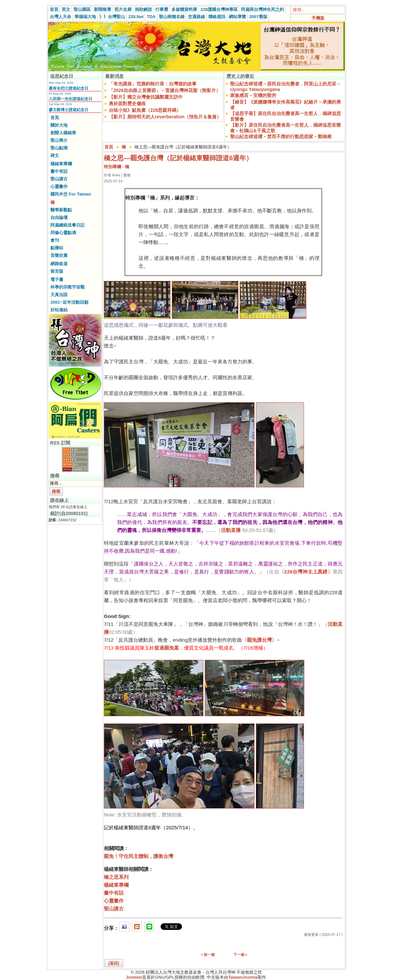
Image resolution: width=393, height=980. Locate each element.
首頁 (54, 9)
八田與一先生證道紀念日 (71, 99)
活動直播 (231, 530)
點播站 (57, 248)
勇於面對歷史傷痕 (127, 104)
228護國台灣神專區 (219, 9)
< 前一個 (208, 955)
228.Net (136, 17)
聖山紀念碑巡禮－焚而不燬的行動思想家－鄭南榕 (281, 137)
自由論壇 (59, 217)
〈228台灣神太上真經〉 (306, 572)
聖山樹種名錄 (172, 17)
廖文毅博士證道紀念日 (69, 110)
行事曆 (162, 9)
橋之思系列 (116, 877)
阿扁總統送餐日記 (68, 225)
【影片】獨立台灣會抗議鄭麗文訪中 (146, 97)
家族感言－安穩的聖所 (253, 95)
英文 (66, 9)
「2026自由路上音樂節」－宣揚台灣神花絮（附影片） (165, 90)
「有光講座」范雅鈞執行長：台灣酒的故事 (153, 84)
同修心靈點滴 (63, 233)
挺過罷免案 (167, 648)
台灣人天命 (60, 17)
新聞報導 (103, 9)
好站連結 (59, 310)
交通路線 (196, 17)
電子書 (57, 279)
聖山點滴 (59, 148)
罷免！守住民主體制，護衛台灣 (138, 856)
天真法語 (59, 295)
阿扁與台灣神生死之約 (262, 9)
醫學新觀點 (61, 210)
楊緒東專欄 (61, 164)
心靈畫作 (59, 186)
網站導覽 (237, 17)
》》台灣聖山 (112, 17)
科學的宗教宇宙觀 (68, 287)
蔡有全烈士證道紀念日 (69, 88)
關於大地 (59, 125)
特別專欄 (112, 167)
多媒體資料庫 (184, 9)
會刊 (55, 240)
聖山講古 (59, 179)
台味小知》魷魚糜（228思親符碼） (145, 110)
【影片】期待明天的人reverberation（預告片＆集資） (165, 117)
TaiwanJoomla (243, 977)
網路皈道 (59, 264)
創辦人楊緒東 (63, 133)
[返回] (114, 963)
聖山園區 (82, 9)
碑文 (55, 155)
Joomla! (134, 977)
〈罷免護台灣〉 (259, 640)
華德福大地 (85, 17)
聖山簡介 (59, 140)
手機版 (318, 18)
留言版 (57, 271)
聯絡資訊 (217, 17)
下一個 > (240, 955)
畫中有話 (59, 171)
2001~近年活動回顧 (69, 302)
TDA (151, 17)
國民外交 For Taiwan (71, 194)
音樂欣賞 (59, 255)
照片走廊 (123, 9)
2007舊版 (258, 17)
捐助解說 (143, 9)
